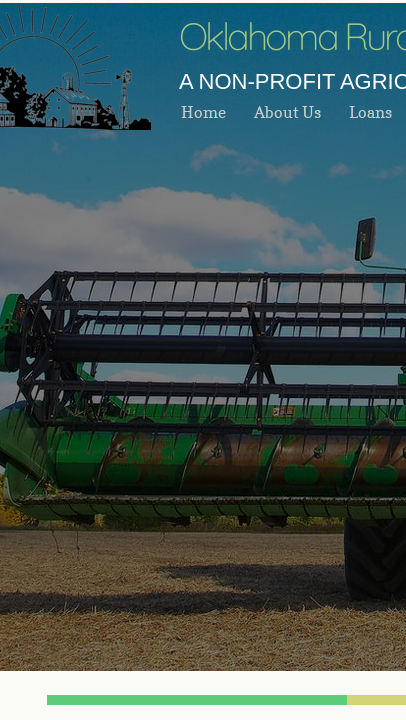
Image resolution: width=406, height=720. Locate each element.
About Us (287, 112)
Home (203, 112)
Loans (370, 112)
